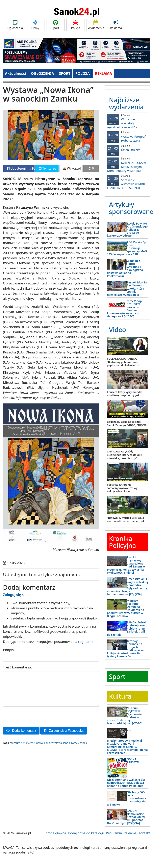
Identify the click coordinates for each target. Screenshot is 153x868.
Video (117, 330)
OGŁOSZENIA (42, 73)
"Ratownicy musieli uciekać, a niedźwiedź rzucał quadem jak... (127, 519)
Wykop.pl (72, 168)
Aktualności (15, 73)
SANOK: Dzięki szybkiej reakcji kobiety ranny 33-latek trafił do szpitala (127, 628)
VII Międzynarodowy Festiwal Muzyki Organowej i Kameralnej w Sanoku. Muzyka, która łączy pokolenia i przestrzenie (127, 741)
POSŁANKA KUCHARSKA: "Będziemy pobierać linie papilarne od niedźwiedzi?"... (125, 362)
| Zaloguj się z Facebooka (64, 731)
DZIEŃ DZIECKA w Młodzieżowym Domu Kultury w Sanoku (127, 165)
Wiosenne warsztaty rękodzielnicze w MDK (127, 121)
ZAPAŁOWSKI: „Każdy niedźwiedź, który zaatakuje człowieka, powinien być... (124, 455)
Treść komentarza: (17, 667)
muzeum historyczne (22, 743)
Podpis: (9, 650)
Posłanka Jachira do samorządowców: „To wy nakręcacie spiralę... (122, 488)
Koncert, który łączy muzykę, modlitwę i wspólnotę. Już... (125, 394)
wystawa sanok (61, 743)
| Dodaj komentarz (21, 731)
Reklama (116, 25)
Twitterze (47, 168)
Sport (55, 25)
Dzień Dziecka (127, 148)
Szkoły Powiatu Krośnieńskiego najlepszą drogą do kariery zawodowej (127, 230)
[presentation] (33, 716)
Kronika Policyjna (122, 542)
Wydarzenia (96, 25)
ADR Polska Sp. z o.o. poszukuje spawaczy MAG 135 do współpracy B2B (127, 248)
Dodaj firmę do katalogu (86, 833)
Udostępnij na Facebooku (21, 168)
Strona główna (55, 833)
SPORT (65, 73)
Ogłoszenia (15, 25)
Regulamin (114, 833)
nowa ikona (43, 743)
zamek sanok (79, 743)
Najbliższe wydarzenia (126, 103)
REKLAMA (103, 73)
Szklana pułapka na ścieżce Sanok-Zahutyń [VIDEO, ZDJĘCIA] (127, 423)
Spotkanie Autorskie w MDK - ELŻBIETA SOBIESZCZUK (127, 182)
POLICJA (83, 73)
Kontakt (144, 833)
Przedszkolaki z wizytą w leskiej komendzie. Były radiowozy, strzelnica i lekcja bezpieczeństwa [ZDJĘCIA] (127, 587)
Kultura (120, 696)
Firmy (35, 25)
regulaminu (87, 642)
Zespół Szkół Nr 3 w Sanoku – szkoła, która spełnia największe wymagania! (127, 289)
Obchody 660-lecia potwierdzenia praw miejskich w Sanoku (127, 798)
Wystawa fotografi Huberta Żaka (127, 137)
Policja (76, 25)
